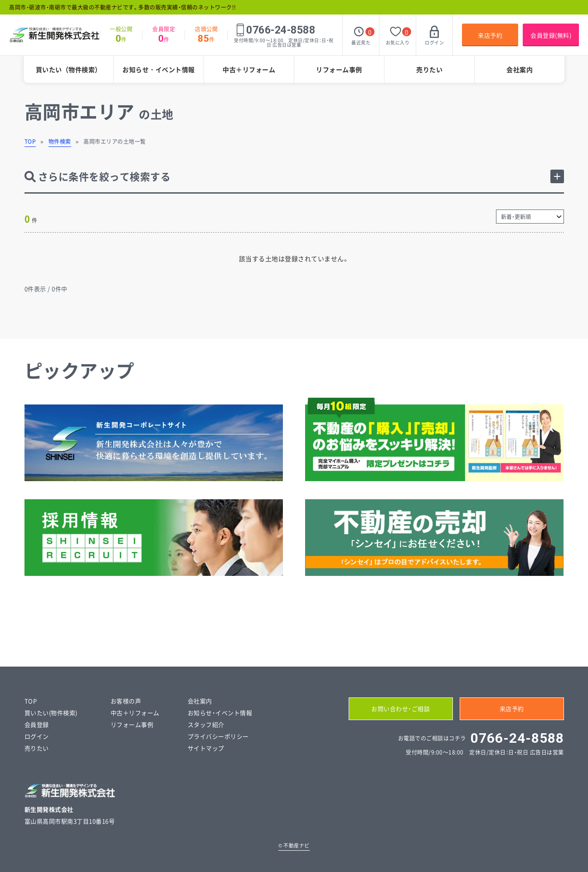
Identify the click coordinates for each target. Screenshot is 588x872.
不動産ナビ (294, 845)
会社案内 (520, 69)
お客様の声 (126, 701)
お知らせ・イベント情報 (159, 69)
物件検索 (60, 141)
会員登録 (37, 724)
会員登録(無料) (551, 35)
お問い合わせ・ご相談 (401, 709)
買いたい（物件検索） (69, 69)
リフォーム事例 (339, 69)
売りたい (429, 69)
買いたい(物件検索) (51, 713)
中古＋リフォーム (249, 69)
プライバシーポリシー (218, 736)
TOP (30, 141)
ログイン (37, 736)
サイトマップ (206, 748)
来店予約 (490, 35)
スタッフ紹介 (206, 724)
